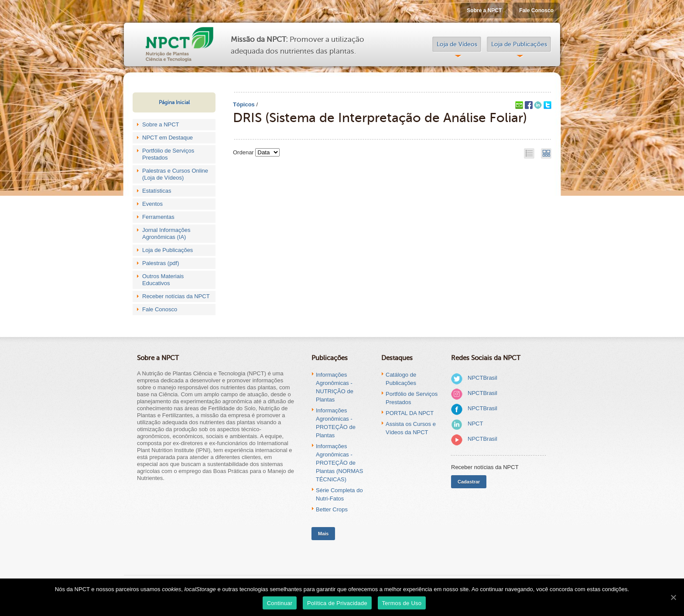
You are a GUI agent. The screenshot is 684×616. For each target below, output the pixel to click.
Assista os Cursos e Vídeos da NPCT (411, 428)
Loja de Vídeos (457, 44)
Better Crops (332, 509)
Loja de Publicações (519, 44)
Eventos (152, 204)
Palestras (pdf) (161, 263)
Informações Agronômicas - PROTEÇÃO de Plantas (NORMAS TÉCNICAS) (339, 463)
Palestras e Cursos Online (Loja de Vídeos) (175, 174)
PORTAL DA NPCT (410, 413)
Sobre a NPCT (484, 10)
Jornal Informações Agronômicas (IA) (166, 233)
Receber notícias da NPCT (176, 296)
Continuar (280, 603)
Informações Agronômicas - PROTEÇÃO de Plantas (336, 423)
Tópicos (244, 104)
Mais (323, 534)
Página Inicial (174, 102)
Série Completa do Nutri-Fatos (339, 494)
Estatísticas (157, 191)
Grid (546, 153)
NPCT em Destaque (168, 138)
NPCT (475, 424)
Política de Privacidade (337, 603)
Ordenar (243, 152)
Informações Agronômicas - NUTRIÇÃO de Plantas (335, 387)
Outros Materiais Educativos (163, 280)
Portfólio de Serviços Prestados (168, 154)
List (529, 153)
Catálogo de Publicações (401, 379)
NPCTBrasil (482, 378)
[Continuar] (673, 597)
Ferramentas (158, 217)
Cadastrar (469, 482)
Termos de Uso (402, 603)
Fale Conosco (536, 10)
